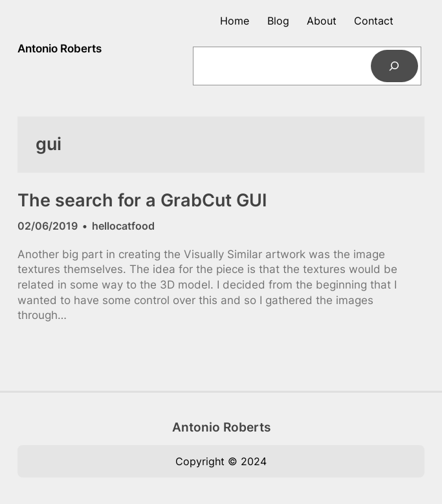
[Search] (394, 66)
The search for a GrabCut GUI (142, 201)
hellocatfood (123, 226)
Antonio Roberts (60, 49)
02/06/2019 (48, 226)
